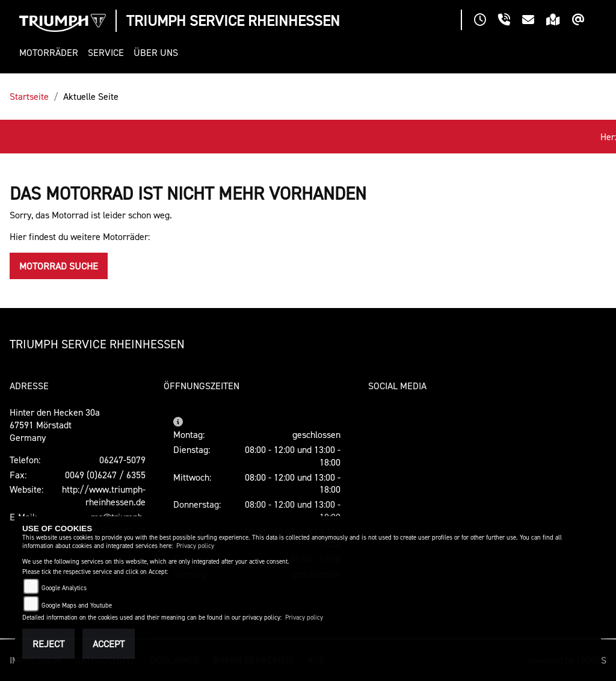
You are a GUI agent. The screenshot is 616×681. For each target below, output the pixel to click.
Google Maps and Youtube (77, 606)
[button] (51, 53)
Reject (48, 644)
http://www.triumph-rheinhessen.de (104, 495)
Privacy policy (195, 546)
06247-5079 (122, 460)
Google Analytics (64, 588)
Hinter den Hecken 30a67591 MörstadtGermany (55, 425)
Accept (109, 644)
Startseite (29, 96)
